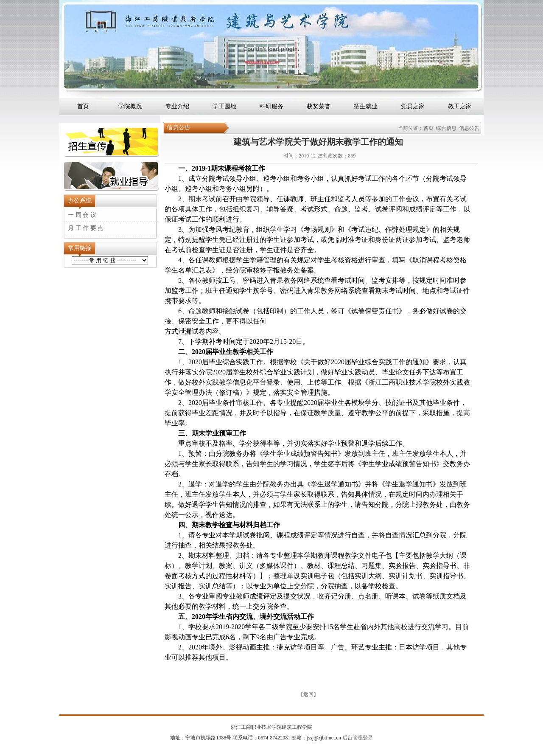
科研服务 (271, 106)
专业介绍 (177, 106)
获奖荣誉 (319, 106)
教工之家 (460, 106)
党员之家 (413, 106)
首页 (83, 106)
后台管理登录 (357, 738)
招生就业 (366, 106)
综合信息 (446, 128)
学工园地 (224, 106)
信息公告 (469, 128)
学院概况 (130, 106)
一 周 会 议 (82, 215)
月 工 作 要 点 (86, 228)
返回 (308, 694)
